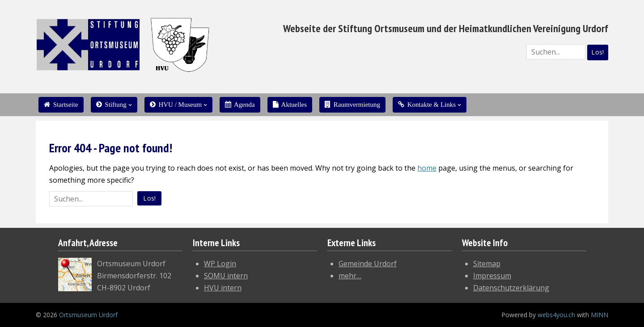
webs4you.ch (556, 315)
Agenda (240, 105)
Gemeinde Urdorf (368, 264)
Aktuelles (290, 105)
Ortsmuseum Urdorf (88, 315)
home (427, 168)
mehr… (350, 276)
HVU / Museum (176, 105)
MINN (600, 315)
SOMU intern (226, 276)
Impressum (492, 276)
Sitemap (487, 264)
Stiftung (111, 105)
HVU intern (223, 288)
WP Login (220, 264)
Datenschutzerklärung (511, 288)
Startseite (61, 105)
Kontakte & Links (427, 105)
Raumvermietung (352, 105)
